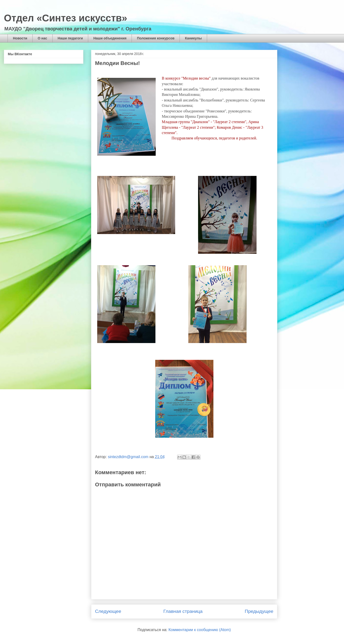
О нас (43, 38)
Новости (20, 38)
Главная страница (183, 611)
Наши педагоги (70, 38)
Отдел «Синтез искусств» (66, 18)
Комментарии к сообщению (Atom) (200, 630)
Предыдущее (259, 611)
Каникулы (193, 38)
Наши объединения (110, 38)
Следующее (108, 611)
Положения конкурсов (156, 38)
